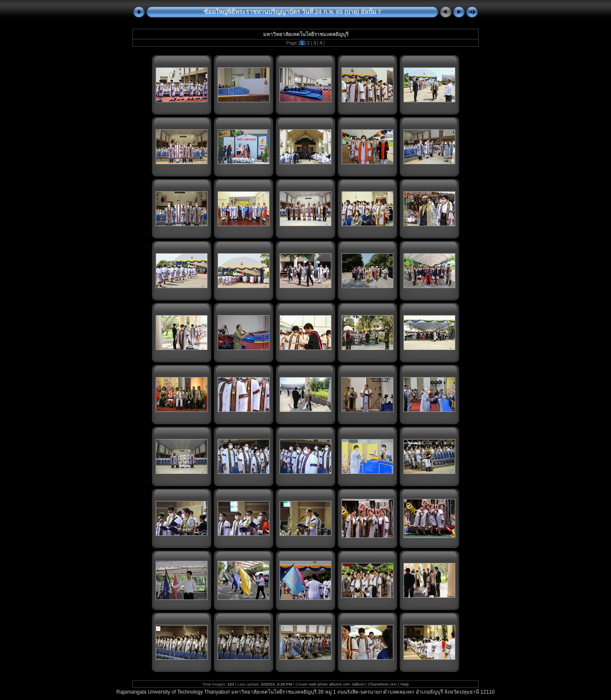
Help (405, 684)
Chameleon (378, 684)
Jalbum (358, 684)
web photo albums (325, 684)
